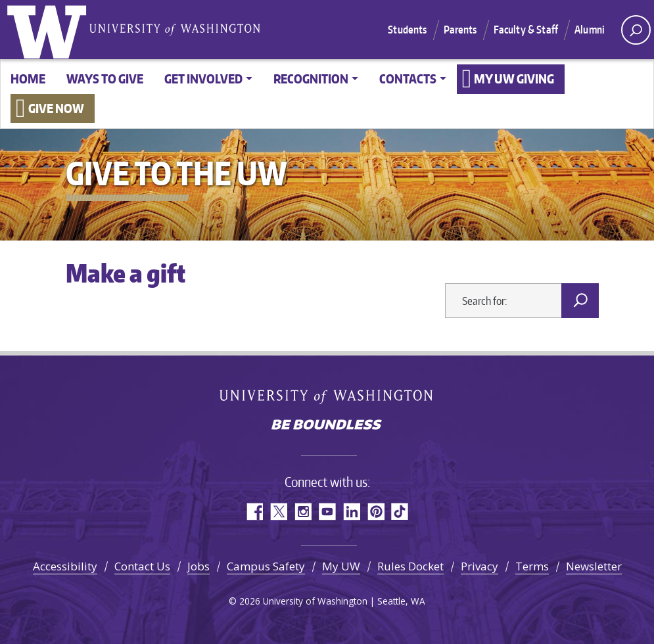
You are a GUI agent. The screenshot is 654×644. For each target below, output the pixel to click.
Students (407, 30)
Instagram (303, 512)
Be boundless (327, 426)
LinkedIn (351, 512)
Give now (56, 108)
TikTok (400, 512)
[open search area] (636, 30)
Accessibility (65, 566)
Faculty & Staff (526, 30)
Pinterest (376, 512)
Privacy (479, 566)
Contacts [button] (408, 79)
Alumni (590, 30)
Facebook (254, 512)
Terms (532, 566)
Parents (460, 30)
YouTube (327, 512)
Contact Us (142, 566)
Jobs (199, 566)
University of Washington (49, 30)
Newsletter (594, 566)
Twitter (278, 512)
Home (28, 79)
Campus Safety (266, 566)
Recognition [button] (311, 79)
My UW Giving (514, 79)
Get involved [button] (203, 79)
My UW (341, 566)
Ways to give (105, 79)
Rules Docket (410, 566)
